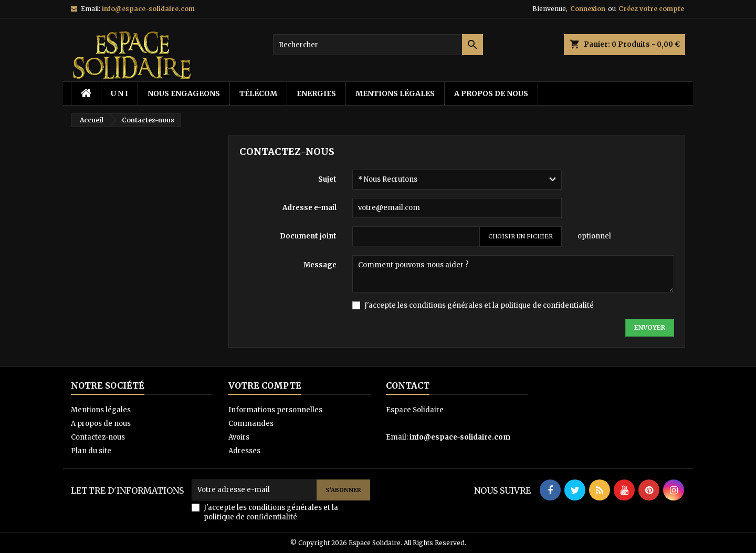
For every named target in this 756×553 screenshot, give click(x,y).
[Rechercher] (378, 45)
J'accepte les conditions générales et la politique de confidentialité (479, 305)
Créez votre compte (651, 9)
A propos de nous (491, 93)
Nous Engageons (184, 93)
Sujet (327, 179)
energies (316, 93)
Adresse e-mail (309, 208)
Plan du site (91, 451)
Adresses (244, 451)
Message (320, 265)
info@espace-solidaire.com (148, 9)
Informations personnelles (275, 410)
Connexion (588, 9)
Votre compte (265, 385)
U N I (119, 93)
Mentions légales (395, 93)
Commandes (251, 424)
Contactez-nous (98, 437)
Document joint (308, 236)
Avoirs (239, 437)
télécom (258, 93)
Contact (408, 385)
